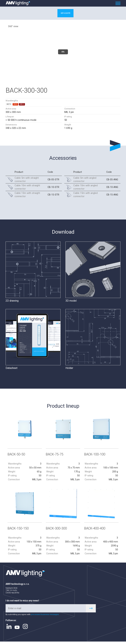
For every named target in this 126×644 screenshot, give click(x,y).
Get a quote (65, 14)
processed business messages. (45, 617)
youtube (17, 630)
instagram (25, 629)
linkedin (9, 629)
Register (91, 611)
